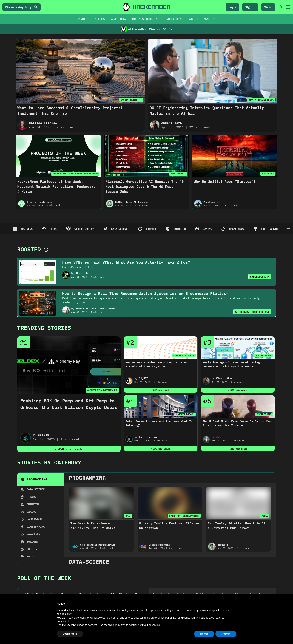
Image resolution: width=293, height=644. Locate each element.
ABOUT (193, 19)
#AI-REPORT (178, 174)
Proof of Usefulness (40, 202)
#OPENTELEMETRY (131, 100)
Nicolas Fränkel (43, 123)
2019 (260, 386)
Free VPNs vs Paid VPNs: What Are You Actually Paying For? (126, 262)
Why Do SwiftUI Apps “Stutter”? (225, 182)
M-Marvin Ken (220, 445)
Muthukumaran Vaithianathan (95, 308)
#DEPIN (128, 423)
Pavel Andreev (212, 202)
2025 (36, 386)
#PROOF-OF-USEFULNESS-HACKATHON (75, 174)
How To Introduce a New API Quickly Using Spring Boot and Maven (166, 435)
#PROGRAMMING (184, 423)
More (210, 19)
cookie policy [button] (64, 614)
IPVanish (82, 273)
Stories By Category (49, 342)
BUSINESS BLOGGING (146, 19)
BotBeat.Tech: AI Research (132, 202)
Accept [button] (226, 634)
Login (232, 7)
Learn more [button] (70, 634)
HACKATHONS (174, 19)
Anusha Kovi (172, 123)
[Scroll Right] (288, 229)
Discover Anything (21, 7)
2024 (73, 386)
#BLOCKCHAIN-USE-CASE (238, 423)
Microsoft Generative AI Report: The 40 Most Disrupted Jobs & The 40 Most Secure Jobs (145, 187)
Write (268, 7)
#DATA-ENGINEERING (261, 100)
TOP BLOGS (98, 19)
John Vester (158, 445)
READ (81, 19)
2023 (111, 386)
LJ (31, 445)
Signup (250, 7)
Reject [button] (204, 634)
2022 (148, 386)
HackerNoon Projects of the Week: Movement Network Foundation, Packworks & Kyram (56, 187)
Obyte (94, 445)
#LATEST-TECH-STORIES (57, 423)
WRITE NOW (119, 19)
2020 (223, 386)
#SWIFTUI (268, 174)
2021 (186, 386)
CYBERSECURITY (260, 277)
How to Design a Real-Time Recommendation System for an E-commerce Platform (145, 293)
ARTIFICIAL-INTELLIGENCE (252, 312)
